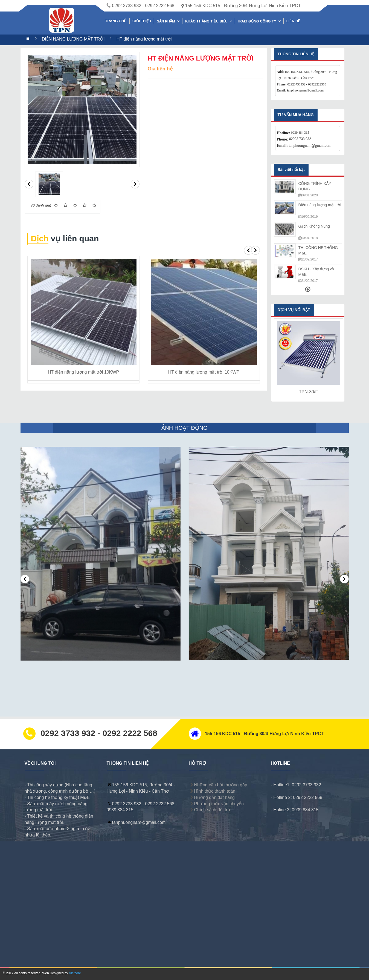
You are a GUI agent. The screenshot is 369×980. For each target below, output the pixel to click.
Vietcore (75, 973)
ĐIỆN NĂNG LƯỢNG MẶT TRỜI (74, 39)
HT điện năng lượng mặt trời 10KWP (83, 372)
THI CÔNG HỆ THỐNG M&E (318, 250)
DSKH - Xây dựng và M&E (316, 272)
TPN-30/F (308, 392)
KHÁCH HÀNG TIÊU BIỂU (206, 21)
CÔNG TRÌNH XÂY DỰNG (315, 186)
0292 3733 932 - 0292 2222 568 (140, 6)
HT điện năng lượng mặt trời (144, 39)
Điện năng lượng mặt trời (320, 205)
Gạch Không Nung (314, 226)
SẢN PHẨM (166, 21)
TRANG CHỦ (116, 21)
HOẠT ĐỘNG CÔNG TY (257, 21)
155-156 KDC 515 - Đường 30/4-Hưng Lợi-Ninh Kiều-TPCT (241, 6)
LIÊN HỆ (293, 21)
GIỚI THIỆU (142, 21)
